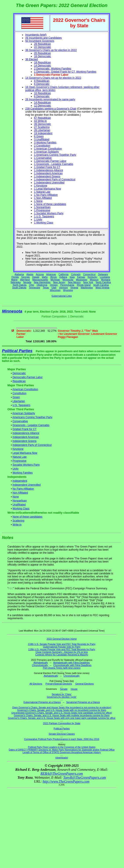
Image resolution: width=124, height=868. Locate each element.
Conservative (20, 421)
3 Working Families (45, 143)
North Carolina (103, 282)
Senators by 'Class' (62, 694)
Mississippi (82, 280)
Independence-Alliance (26, 433)
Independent (20, 481)
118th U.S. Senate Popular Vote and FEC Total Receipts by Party (62, 644)
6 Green (39, 136)
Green (16, 397)
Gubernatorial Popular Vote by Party (62, 647)
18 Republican (42, 62)
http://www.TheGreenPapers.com (66, 781)
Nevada (27, 282)
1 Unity (38, 220)
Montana (106, 280)
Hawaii (36, 277)
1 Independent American (48, 173)
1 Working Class (44, 223)
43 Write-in (40, 121)
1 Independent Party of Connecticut (55, 179)
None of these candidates (27, 517)
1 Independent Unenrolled (49, 183)
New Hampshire (42, 282)
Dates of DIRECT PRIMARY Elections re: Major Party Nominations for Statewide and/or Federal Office (62, 750)
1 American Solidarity (46, 152)
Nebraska (16, 282)
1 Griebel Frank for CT (47, 167)
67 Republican (42, 118)
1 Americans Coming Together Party (55, 155)
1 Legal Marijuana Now (48, 189)
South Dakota (19, 288)
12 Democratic (42, 106)
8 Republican (42, 81)
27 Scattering (42, 127)
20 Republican (42, 53)
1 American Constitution (48, 149)
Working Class (21, 509)
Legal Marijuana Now (25, 453)
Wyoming (68, 290)
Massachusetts (40, 280)
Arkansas (51, 274)
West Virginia (102, 288)
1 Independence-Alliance (49, 170)
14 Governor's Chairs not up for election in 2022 (53, 78)
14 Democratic (42, 66)
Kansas (81, 277)
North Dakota (20, 285)
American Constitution (25, 389)
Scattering (18, 521)
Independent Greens (24, 441)
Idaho (45, 277)
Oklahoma (42, 285)
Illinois (54, 277)
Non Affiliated (20, 493)
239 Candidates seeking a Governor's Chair (51, 109)
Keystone (18, 449)
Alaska (30, 274)
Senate (64, 689)
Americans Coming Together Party (32, 417)
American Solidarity (24, 413)
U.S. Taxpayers (21, 405)
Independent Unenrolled (27, 485)
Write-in (17, 525)
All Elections (36, 684)
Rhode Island (84, 285)
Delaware (103, 274)
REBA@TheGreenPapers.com (62, 774)
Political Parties (17, 351)
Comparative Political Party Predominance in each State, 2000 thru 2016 (62, 739)
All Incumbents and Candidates (43, 38)
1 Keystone (41, 186)
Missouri (94, 280)
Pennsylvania (67, 285)
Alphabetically (41, 663)
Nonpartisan (20, 501)
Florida (15, 277)
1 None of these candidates (50, 204)
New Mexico (74, 282)
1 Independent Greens (47, 176)
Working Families (23, 473)
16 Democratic (42, 56)
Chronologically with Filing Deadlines (72, 665)
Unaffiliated (19, 505)
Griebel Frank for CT (24, 429)
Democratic (19, 373)
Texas (46, 288)
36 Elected (31, 59)
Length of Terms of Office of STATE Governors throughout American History (62, 752)
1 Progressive (42, 210)
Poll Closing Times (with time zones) (62, 668)
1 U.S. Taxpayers (44, 216)
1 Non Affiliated (43, 198)
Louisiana (105, 277)
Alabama (19, 274)
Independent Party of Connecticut (32, 445)
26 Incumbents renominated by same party (50, 99)
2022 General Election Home (62, 639)
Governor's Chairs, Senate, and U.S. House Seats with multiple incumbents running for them (62, 715)
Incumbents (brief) (36, 35)
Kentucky (92, 277)
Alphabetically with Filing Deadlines (72, 663)
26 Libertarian (42, 130)
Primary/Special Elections (59, 684)
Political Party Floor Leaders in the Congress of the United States (62, 747)
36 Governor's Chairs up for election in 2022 (51, 50)
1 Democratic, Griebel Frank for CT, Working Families (65, 72)
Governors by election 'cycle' (62, 697)
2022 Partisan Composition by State (62, 723)
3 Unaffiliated (42, 139)
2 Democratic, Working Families (53, 69)
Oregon (54, 285)
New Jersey (59, 282)
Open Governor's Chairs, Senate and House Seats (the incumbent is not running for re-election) (62, 707)
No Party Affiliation (23, 489)
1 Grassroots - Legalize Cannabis (54, 164)
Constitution (19, 393)
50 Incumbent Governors (40, 41)
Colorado (76, 274)
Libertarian (19, 401)
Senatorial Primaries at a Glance (83, 702)
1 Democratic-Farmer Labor (50, 161)
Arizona (40, 274)
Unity (15, 469)
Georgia (25, 277)
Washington (87, 288)
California (64, 274)
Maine (14, 280)
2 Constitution (42, 146)
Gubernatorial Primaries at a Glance (42, 702)
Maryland (25, 280)
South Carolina (101, 285)
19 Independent (43, 133)
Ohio (32, 285)
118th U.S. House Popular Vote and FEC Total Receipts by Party (62, 649)
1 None (38, 201)
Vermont (63, 288)
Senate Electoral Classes (62, 734)
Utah (54, 288)
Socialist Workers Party (26, 465)
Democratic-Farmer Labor (28, 377)
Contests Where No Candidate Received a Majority (62, 655)
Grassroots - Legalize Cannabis (31, 425)
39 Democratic (42, 124)
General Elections (84, 684)
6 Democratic (42, 84)
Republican (19, 381)
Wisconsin (55, 290)
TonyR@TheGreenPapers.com (84, 777)
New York (88, 282)
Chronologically (40, 665)
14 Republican (42, 103)
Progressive (19, 461)
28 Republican (42, 44)
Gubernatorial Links (62, 296)
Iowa (72, 277)
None (16, 497)
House (74, 689)
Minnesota (68, 280)
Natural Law (20, 457)
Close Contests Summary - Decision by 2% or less (62, 652)
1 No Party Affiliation (46, 195)
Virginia (74, 288)
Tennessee (35, 288)
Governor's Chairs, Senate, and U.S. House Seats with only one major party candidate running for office (62, 718)
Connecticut (89, 274)
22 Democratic (42, 47)
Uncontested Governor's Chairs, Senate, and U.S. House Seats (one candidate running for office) (62, 713)
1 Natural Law (42, 192)
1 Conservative (43, 158)
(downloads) (62, 758)
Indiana (63, 277)
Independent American (26, 437)
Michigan (55, 280)
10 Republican (42, 93)
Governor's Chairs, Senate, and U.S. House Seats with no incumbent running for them (62, 710)
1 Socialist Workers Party (49, 213)
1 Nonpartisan (42, 207)
